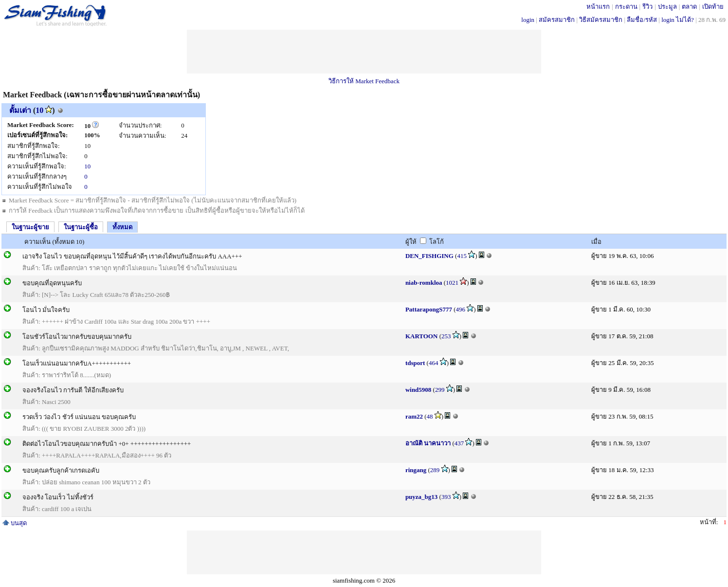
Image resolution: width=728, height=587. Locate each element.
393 (446, 497)
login (528, 20)
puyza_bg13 (421, 497)
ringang (416, 470)
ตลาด (689, 7)
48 (430, 416)
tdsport (415, 363)
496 (461, 309)
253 (446, 336)
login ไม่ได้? (678, 20)
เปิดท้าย (713, 7)
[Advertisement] (364, 52)
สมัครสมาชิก (557, 20)
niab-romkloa (424, 283)
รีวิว (647, 7)
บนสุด (15, 523)
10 (39, 110)
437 (459, 443)
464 (434, 363)
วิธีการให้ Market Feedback (364, 81)
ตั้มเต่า (20, 110)
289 (435, 470)
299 (440, 390)
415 (462, 256)
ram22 (414, 416)
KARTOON (421, 336)
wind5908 (418, 390)
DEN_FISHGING (429, 256)
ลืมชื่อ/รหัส (642, 20)
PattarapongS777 (429, 309)
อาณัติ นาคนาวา (428, 443)
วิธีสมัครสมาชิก (601, 20)
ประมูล (667, 7)
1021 (452, 283)
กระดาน (626, 7)
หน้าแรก (598, 7)
